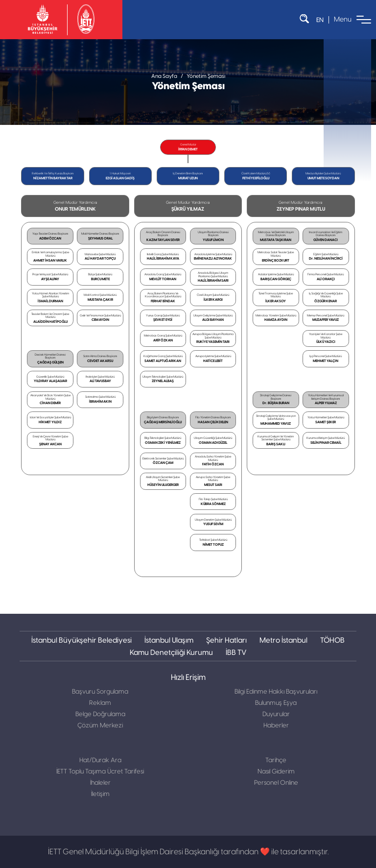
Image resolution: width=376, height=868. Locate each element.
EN (320, 20)
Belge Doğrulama (100, 714)
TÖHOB (332, 640)
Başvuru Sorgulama (100, 692)
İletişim (100, 794)
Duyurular (276, 714)
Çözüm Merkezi (100, 726)
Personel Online (276, 783)
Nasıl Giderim (276, 772)
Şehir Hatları (226, 640)
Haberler (276, 726)
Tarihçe (276, 760)
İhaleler (100, 783)
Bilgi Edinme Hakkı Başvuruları (276, 692)
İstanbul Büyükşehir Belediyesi (82, 640)
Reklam (100, 703)
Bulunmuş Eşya (276, 703)
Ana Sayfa (164, 76)
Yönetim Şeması (206, 76)
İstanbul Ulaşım (169, 640)
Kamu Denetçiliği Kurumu (171, 652)
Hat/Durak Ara (100, 760)
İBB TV (236, 652)
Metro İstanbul (283, 640)
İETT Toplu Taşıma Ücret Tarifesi (100, 772)
